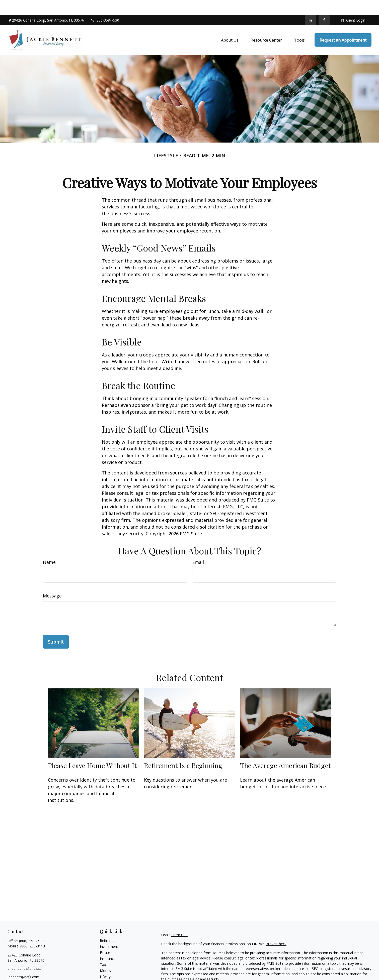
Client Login (353, 5)
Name (49, 547)
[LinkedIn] (310, 5)
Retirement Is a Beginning (183, 750)
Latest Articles (111, 968)
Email (198, 547)
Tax (103, 950)
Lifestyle (107, 962)
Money (105, 956)
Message (52, 581)
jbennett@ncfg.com (23, 962)
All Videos (108, 974)
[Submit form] (56, 627)
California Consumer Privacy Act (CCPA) (327, 973)
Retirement (109, 926)
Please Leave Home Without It (92, 750)
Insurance (108, 944)
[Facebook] (324, 5)
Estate (105, 938)
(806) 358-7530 (31, 926)
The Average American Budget (285, 750)
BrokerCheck (276, 929)
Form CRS (179, 920)
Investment (109, 932)
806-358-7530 (105, 5)
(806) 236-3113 (33, 931)
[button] (230, 25)
